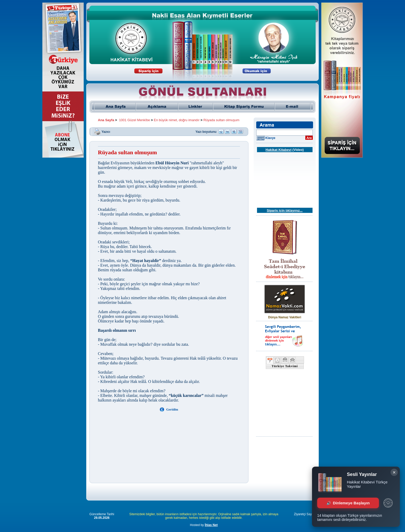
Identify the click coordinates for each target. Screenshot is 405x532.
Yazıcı (106, 132)
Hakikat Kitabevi (278, 150)
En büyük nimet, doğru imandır (177, 120)
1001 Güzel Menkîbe (135, 120)
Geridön (172, 409)
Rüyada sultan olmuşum (221, 120)
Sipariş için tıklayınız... (285, 210)
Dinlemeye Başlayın (348, 503)
